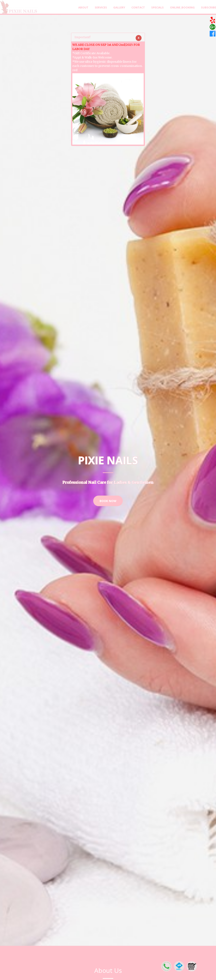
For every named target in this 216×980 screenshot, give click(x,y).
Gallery (119, 7)
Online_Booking (182, 7)
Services (101, 7)
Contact (138, 7)
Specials (157, 7)
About (83, 7)
